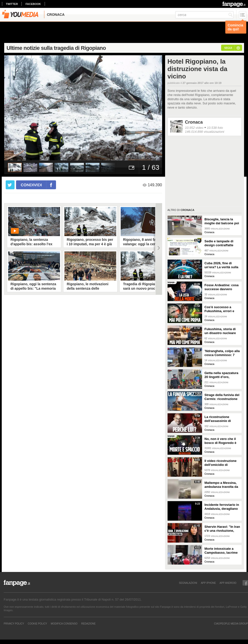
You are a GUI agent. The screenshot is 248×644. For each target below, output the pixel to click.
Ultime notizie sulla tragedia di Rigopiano (56, 48)
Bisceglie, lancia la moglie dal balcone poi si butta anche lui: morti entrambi (222, 221)
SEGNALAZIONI (188, 583)
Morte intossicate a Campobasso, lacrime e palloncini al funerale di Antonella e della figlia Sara (222, 551)
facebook (33, 4)
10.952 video (194, 128)
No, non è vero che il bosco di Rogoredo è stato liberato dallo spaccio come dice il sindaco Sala (220, 441)
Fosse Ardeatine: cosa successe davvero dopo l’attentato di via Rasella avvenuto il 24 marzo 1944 (222, 287)
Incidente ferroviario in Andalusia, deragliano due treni (222, 507)
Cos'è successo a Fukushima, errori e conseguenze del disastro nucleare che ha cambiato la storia (221, 309)
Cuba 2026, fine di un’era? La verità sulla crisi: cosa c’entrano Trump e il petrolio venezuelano (221, 265)
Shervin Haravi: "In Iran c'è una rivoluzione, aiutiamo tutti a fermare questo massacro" (222, 529)
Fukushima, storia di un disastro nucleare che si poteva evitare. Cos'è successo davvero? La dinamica (221, 331)
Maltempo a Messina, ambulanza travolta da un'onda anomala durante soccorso (221, 485)
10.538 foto (215, 128)
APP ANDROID (228, 583)
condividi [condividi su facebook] (31, 185)
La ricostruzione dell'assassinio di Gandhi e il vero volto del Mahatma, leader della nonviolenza (221, 419)
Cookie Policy (37, 624)
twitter (12, 4)
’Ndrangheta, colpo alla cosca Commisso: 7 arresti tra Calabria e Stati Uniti (222, 353)
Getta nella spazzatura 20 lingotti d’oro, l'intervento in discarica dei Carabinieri (222, 375)
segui (228, 48)
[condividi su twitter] (10, 185)
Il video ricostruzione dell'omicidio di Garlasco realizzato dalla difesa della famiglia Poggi (221, 463)
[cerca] (204, 15)
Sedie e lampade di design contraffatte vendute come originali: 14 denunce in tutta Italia (221, 243)
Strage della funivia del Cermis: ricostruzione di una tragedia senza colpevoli (222, 397)
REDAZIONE (88, 624)
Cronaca (194, 122)
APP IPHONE (208, 583)
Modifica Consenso (64, 624)
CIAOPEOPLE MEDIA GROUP (231, 624)
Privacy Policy (14, 624)
